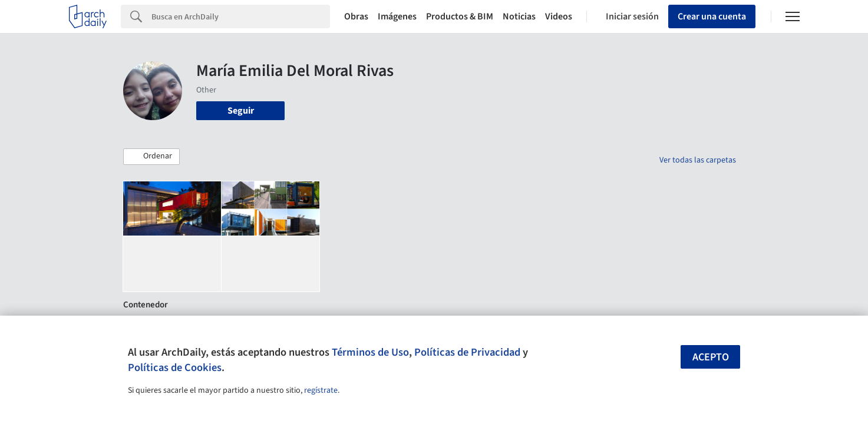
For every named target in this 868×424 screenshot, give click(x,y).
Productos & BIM (460, 16)
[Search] (241, 16)
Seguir (241, 111)
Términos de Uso (370, 352)
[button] (151, 157)
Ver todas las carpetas (698, 160)
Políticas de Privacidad (467, 352)
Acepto (711, 357)
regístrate (321, 390)
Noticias (519, 16)
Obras (356, 16)
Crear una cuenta (712, 16)
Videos (559, 16)
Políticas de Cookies (175, 367)
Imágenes (397, 16)
